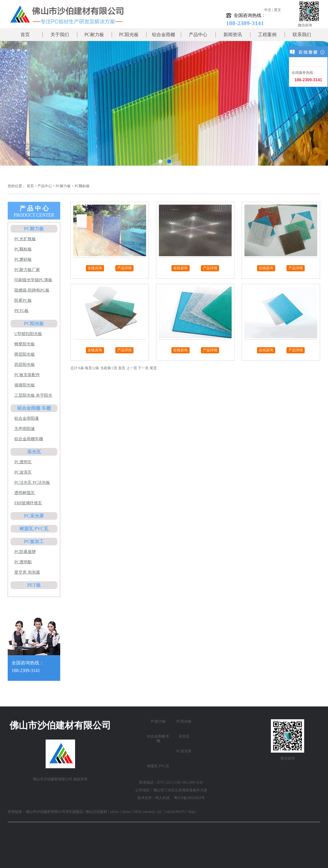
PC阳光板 (129, 35)
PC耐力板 (94, 35)
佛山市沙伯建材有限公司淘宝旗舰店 (54, 812)
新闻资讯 (233, 35)
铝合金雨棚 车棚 (34, 408)
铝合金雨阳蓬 (27, 418)
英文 (278, 10)
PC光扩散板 (25, 239)
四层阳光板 (25, 365)
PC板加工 (34, 542)
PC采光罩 (34, 516)
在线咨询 (95, 268)
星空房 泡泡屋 (27, 572)
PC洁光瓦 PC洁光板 (32, 482)
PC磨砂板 (23, 259)
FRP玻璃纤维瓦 (28, 503)
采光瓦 (34, 452)
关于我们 (60, 35)
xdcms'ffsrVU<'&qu (180, 812)
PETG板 (22, 311)
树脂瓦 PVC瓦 (34, 529)
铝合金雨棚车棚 (29, 439)
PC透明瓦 (23, 462)
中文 (268, 10)
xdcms (114, 812)
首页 (25, 35)
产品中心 (198, 35)
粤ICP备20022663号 (189, 798)
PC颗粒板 (82, 186)
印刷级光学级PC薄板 (33, 280)
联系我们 (302, 35)
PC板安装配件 (27, 375)
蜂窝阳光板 (25, 344)
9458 (137, 812)
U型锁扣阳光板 (28, 334)
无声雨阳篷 (25, 429)
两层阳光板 (25, 354)
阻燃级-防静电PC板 (32, 290)
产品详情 (125, 268)
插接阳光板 (25, 385)
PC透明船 (23, 562)
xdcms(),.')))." (153, 812)
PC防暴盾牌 (25, 552)
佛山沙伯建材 (96, 812)
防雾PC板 (23, 300)
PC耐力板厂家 (27, 270)
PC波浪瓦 (23, 472)
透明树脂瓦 (25, 493)
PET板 (34, 585)
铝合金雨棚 (163, 35)
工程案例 (267, 35)
